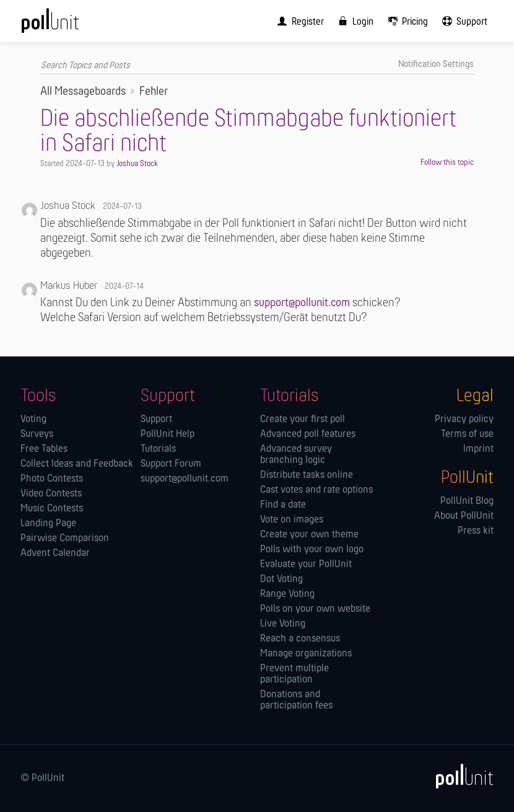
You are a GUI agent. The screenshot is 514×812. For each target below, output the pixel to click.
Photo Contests (52, 479)
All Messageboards (83, 92)
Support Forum (171, 464)
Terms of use (467, 435)
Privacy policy (464, 420)
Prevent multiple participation (294, 674)
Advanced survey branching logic (296, 455)
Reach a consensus (300, 639)
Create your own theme (309, 535)
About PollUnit (464, 516)
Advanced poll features (308, 435)
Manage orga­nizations (306, 654)
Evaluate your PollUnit (306, 565)
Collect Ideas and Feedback (77, 464)
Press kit (476, 531)
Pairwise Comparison (65, 539)
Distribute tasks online (307, 475)
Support (156, 420)
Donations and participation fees (296, 700)
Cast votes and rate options (316, 490)
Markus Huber (69, 286)
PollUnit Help (168, 435)
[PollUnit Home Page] (67, 25)
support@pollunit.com (302, 303)
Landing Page (48, 524)
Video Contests (51, 494)
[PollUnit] (459, 776)
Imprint (478, 449)
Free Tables (44, 449)
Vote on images (292, 520)
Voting (33, 420)
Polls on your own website (315, 609)
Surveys (37, 435)
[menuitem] (298, 21)
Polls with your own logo (312, 550)
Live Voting (283, 624)
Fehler (154, 92)
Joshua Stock (137, 164)
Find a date (283, 505)
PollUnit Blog (467, 501)
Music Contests (52, 509)
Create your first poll (303, 420)
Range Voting (287, 594)
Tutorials (158, 449)
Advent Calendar (55, 554)
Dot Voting (281, 580)
